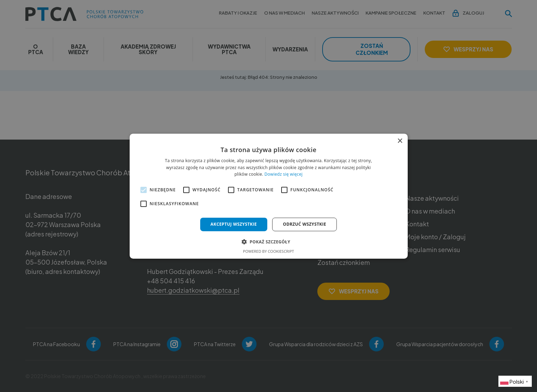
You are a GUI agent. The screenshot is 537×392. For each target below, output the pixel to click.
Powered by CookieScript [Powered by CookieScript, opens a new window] (268, 251)
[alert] (268, 196)
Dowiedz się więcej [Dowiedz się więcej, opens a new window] (284, 174)
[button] (268, 242)
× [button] (400, 141)
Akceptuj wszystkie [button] (234, 224)
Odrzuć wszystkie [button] (304, 224)
